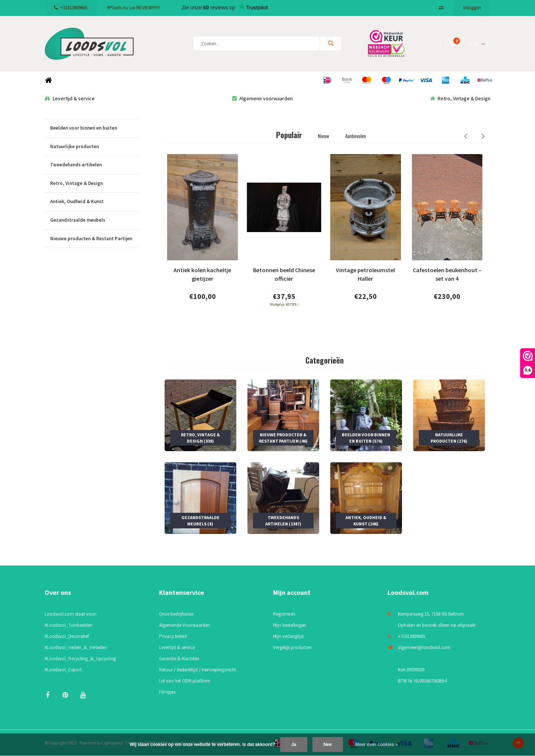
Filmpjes (167, 692)
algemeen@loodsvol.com (424, 647)
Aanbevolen (356, 136)
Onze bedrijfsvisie (176, 614)
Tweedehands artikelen (94, 165)
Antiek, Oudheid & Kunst (94, 202)
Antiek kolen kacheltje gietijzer (202, 275)
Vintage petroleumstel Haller (365, 275)
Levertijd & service (70, 98)
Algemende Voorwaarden (184, 625)
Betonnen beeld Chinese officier (284, 275)
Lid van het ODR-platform (185, 681)
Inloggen (472, 8)
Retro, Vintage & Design (460, 98)
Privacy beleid (173, 636)
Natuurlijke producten (94, 147)
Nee (328, 744)
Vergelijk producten (292, 647)
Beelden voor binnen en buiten (94, 128)
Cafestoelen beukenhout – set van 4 (447, 275)
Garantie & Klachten (179, 659)
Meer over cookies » (377, 744)
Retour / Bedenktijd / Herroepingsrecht (197, 670)
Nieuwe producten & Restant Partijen (94, 239)
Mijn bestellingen (290, 625)
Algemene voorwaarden (262, 98)
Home (48, 80)
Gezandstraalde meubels (94, 220)
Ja (294, 744)
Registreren (284, 614)
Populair (289, 135)
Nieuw (324, 136)
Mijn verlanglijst (288, 636)
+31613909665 (71, 8)
